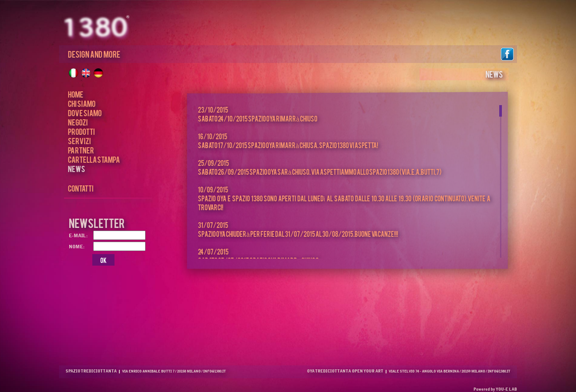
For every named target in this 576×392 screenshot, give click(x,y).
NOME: (78, 247)
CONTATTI (81, 188)
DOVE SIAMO (85, 112)
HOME (76, 94)
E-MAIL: (78, 236)
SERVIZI (79, 140)
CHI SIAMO (82, 103)
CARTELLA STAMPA (94, 159)
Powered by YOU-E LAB (495, 390)
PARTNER (81, 150)
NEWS (77, 168)
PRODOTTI (81, 131)
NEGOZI (78, 122)
